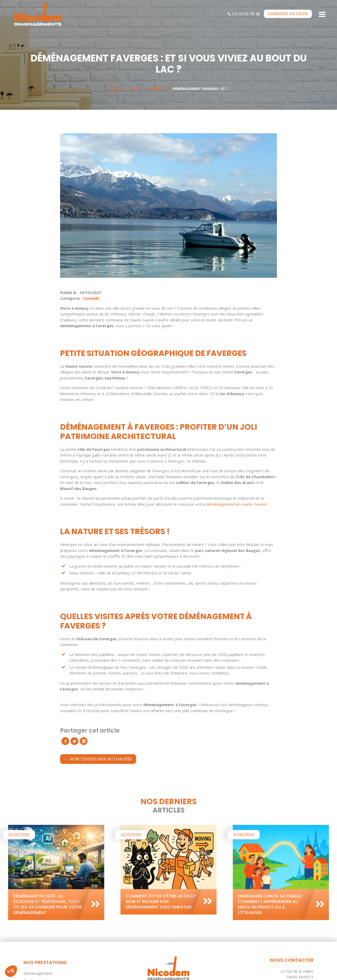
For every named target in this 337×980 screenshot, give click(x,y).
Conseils (156, 89)
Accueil (116, 89)
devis (288, 14)
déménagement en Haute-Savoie (236, 504)
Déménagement (38, 973)
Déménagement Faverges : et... (200, 89)
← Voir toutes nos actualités (98, 759)
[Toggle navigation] (322, 14)
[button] (11, 971)
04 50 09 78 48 (244, 14)
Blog (135, 89)
